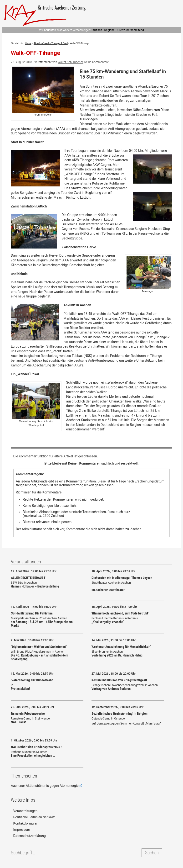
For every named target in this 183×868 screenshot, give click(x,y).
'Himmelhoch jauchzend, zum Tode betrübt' (120, 613)
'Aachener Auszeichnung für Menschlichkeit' (121, 647)
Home (28, 43)
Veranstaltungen (25, 811)
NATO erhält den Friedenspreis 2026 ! (36, 747)
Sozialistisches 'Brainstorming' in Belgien (119, 713)
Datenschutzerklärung (30, 836)
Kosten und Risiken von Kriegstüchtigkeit (119, 680)
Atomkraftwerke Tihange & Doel (51, 43)
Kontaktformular (25, 823)
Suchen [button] (152, 853)
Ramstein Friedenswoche (28, 713)
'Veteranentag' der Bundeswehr (32, 680)
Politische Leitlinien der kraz (34, 817)
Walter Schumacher (70, 62)
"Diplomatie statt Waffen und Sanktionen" (39, 647)
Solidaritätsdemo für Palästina (32, 613)
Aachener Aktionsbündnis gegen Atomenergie (46, 786)
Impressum (22, 830)
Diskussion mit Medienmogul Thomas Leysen (122, 578)
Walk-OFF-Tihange (36, 53)
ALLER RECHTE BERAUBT (28, 578)
